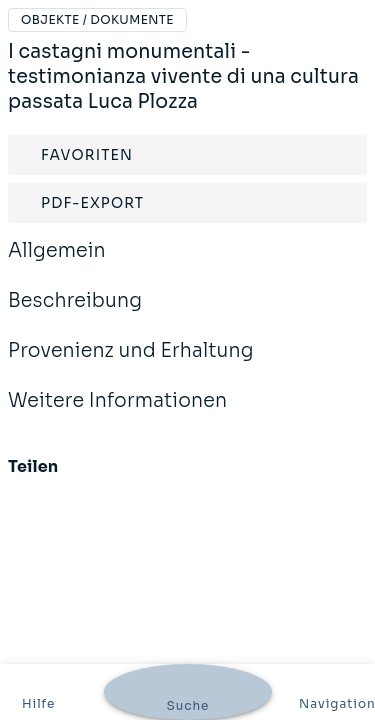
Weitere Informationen (117, 414)
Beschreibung (75, 314)
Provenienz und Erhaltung (131, 364)
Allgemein (57, 264)
